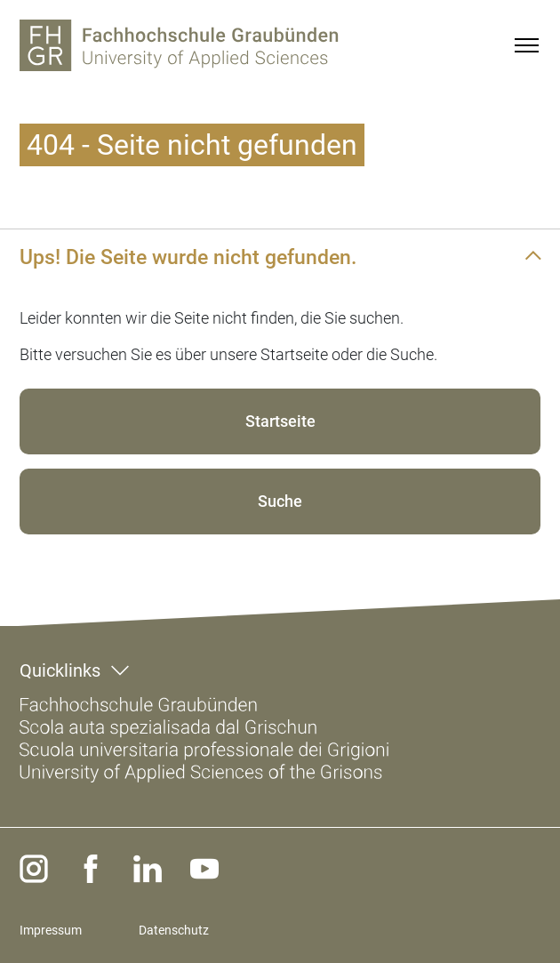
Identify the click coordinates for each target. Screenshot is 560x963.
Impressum (51, 930)
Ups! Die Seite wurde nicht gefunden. (188, 257)
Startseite (280, 421)
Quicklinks (60, 670)
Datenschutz (174, 930)
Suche (280, 501)
